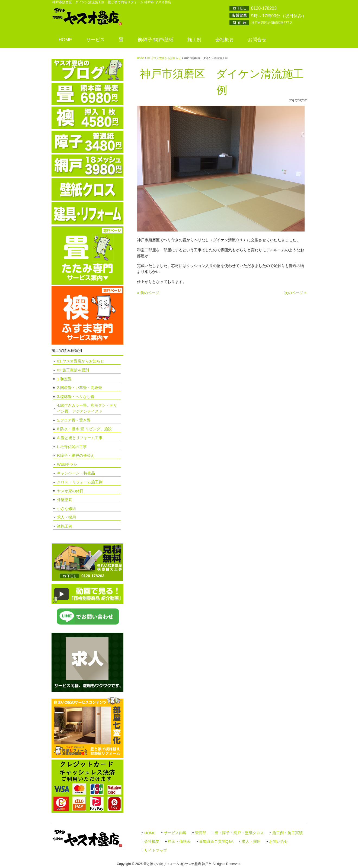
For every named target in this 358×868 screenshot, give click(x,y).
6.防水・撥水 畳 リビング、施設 (84, 429)
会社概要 (152, 842)
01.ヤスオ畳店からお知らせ (164, 58)
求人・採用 (66, 517)
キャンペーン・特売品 (76, 473)
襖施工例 (65, 526)
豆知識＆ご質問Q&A (216, 842)
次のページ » (295, 293)
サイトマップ (156, 851)
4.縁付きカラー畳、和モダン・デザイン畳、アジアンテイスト (87, 408)
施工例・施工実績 (287, 833)
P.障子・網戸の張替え (76, 455)
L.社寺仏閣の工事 (72, 447)
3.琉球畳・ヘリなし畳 (76, 397)
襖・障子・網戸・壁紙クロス (239, 833)
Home (141, 58)
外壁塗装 (65, 500)
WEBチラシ (67, 464)
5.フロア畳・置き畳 (74, 420)
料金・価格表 (179, 842)
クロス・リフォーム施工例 (80, 482)
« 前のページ (148, 293)
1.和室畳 (64, 379)
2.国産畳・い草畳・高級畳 (79, 388)
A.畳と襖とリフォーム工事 (80, 438)
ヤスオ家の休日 (70, 491)
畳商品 (201, 833)
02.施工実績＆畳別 (73, 370)
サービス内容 (175, 833)
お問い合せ (279, 842)
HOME (150, 833)
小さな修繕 (66, 509)
